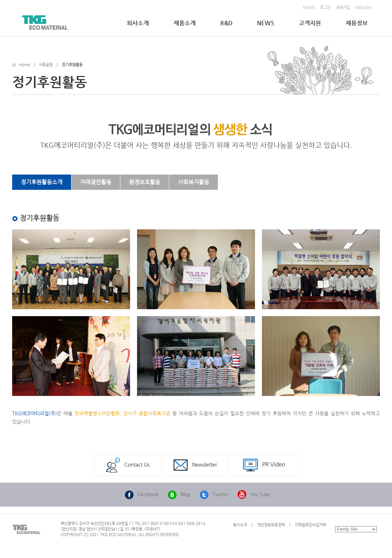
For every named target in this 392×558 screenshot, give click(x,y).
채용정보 (357, 23)
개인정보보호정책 (271, 525)
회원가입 (343, 7)
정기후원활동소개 (42, 182)
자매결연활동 (96, 182)
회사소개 (138, 23)
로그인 (325, 7)
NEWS (266, 23)
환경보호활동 (145, 182)
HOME (309, 7)
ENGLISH (363, 7)
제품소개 (185, 23)
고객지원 (310, 23)
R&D (227, 23)
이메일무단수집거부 (310, 525)
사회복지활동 (194, 182)
